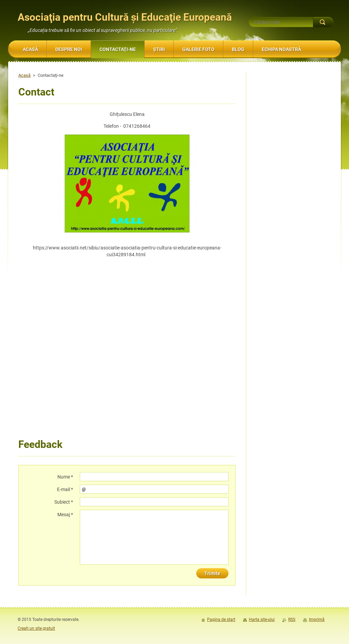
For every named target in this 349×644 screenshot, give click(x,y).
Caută (323, 22)
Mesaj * (65, 515)
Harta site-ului (262, 620)
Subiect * (64, 502)
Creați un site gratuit (36, 628)
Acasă (24, 75)
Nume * (65, 477)
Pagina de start (221, 620)
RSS (292, 620)
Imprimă (317, 620)
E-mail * (65, 489)
